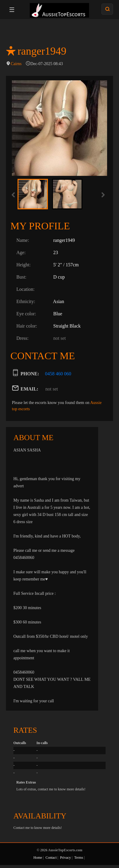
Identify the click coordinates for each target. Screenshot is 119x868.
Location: (25, 289)
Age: (21, 252)
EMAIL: (29, 389)
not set (52, 389)
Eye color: (26, 314)
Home (38, 858)
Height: (24, 265)
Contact (51, 858)
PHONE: (30, 374)
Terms (79, 858)
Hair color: (27, 326)
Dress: (22, 338)
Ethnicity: (26, 301)
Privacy (66, 858)
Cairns (16, 64)
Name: (23, 240)
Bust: (21, 277)
